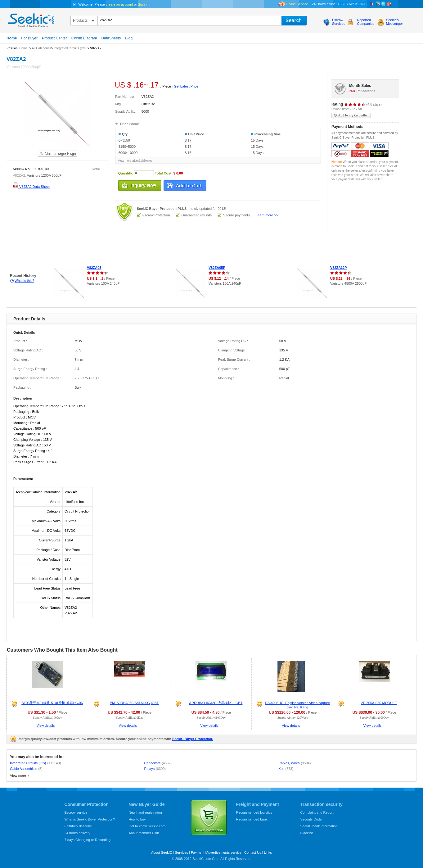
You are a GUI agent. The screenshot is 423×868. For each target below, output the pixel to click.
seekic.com (30, 19)
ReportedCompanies (366, 22)
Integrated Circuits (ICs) (70, 48)
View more (18, 775)
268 (352, 91)
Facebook (372, 4)
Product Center (54, 38)
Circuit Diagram (84, 38)
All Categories (41, 48)
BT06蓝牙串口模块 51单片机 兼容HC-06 (52, 703)
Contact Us (253, 852)
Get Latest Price (186, 86)
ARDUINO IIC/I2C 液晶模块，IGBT (216, 703)
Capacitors (158, 763)
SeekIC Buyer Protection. (193, 739)
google (389, 4)
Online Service (297, 4)
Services (182, 852)
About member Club (144, 833)
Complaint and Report (317, 812)
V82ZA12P (339, 268)
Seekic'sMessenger (394, 22)
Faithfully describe (78, 826)
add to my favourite (351, 115)
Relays (155, 769)
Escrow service (76, 812)
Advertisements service (224, 852)
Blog (129, 38)
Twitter (384, 4)
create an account (119, 4)
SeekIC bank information (319, 826)
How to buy (137, 819)
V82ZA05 (94, 268)
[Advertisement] (113, 245)
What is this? (24, 281)
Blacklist (307, 833)
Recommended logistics (254, 812)
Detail (96, 169)
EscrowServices (339, 22)
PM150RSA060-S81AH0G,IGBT (134, 703)
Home (12, 38)
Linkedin (378, 4)
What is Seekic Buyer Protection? (90, 819)
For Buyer (29, 38)
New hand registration (145, 812)
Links (268, 852)
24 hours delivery (78, 833)
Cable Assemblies (26, 769)
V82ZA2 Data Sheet (31, 187)
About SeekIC (162, 852)
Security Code (311, 819)
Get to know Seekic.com (147, 826)
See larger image (57, 154)
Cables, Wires (295, 763)
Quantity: (126, 173)
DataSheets (111, 38)
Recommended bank (252, 819)
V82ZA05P (217, 268)
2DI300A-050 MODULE (379, 703)
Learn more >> (267, 215)
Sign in (143, 4)
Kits (286, 769)
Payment (198, 852)
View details (46, 726)
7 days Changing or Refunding (88, 840)
